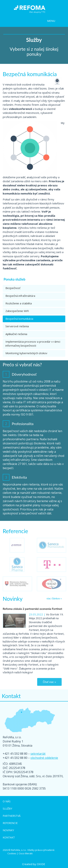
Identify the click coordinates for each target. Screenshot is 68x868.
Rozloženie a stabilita (19, 303)
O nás (7, 801)
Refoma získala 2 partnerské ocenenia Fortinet (32, 609)
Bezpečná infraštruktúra (20, 296)
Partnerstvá (12, 816)
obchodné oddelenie (44, 758)
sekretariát (38, 754)
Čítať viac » (49, 682)
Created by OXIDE (34, 864)
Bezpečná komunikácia (19, 319)
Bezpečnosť (13, 288)
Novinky (8, 830)
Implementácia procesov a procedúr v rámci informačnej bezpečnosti (33, 343)
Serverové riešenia (17, 326)
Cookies (12, 853)
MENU (51, 21)
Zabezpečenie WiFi (17, 311)
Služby (7, 809)
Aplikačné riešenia (16, 334)
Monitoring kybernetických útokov (26, 353)
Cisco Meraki (26, 853)
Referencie (10, 823)
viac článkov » (54, 598)
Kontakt (9, 837)
